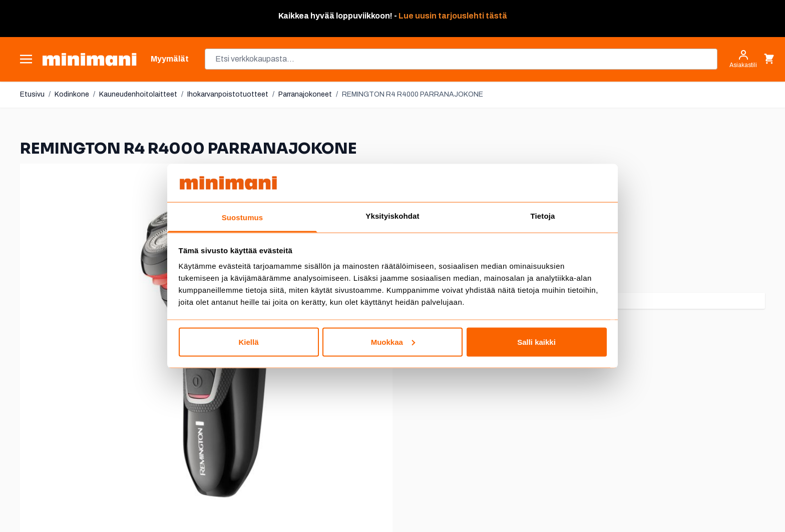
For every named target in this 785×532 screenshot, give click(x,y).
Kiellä (248, 342)
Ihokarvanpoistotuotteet (228, 94)
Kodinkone (72, 94)
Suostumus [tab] (243, 217)
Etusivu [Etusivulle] (32, 94)
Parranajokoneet (305, 94)
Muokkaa (393, 342)
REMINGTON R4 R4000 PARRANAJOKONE (413, 94)
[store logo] (89, 59)
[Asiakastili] (743, 59)
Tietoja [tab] (543, 216)
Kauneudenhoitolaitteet (138, 94)
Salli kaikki (536, 342)
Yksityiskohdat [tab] (392, 216)
